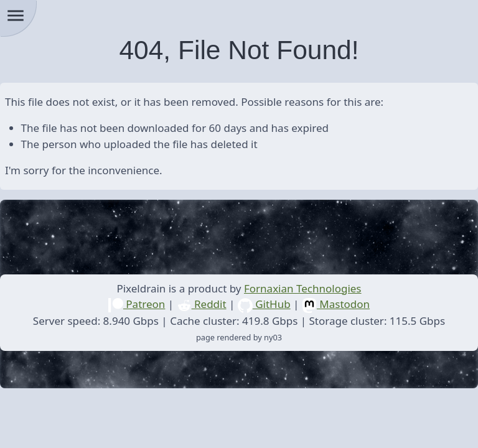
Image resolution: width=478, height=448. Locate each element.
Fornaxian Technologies (303, 288)
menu (16, 16)
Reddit (202, 304)
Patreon (137, 304)
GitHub (264, 304)
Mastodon (336, 304)
